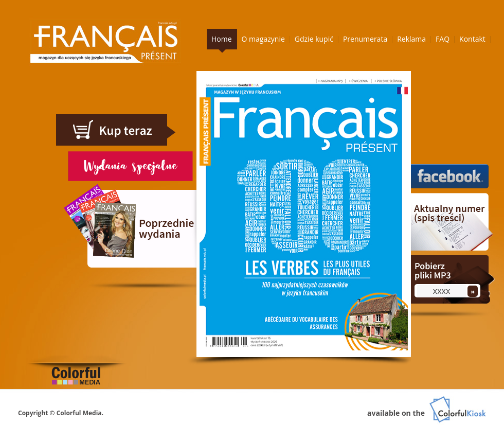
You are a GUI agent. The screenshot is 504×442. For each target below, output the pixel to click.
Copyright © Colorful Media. (61, 413)
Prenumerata (365, 39)
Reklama (411, 39)
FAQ (443, 39)
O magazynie (263, 39)
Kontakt (472, 39)
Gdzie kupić (314, 39)
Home (222, 39)
